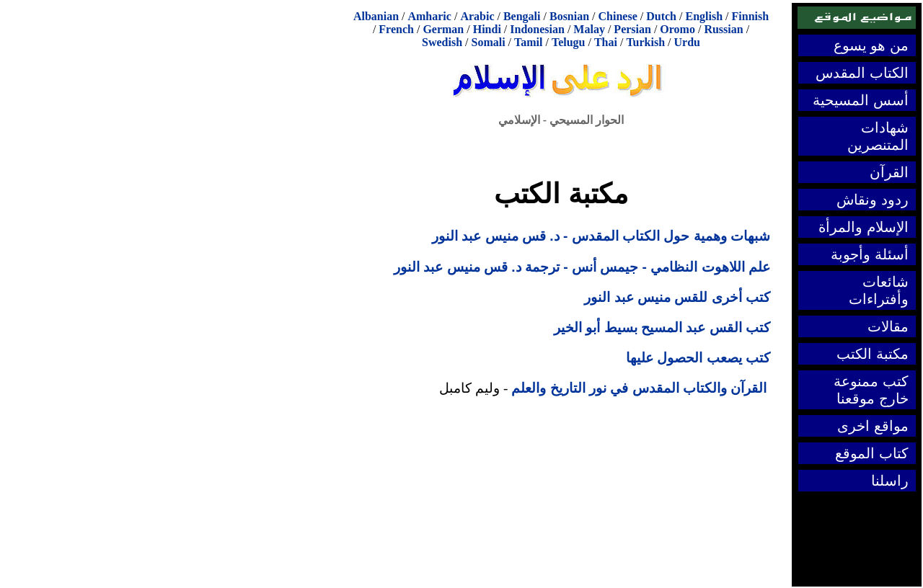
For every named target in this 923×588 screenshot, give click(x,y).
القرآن (889, 172)
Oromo (677, 29)
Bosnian (569, 16)
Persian (632, 29)
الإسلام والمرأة (864, 227)
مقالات (888, 326)
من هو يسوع (871, 45)
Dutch (661, 16)
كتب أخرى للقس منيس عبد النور (677, 297)
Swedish (442, 42)
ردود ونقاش (873, 200)
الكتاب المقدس (862, 73)
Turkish (645, 42)
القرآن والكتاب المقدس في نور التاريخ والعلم (639, 388)
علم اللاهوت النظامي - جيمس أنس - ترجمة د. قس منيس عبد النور (582, 267)
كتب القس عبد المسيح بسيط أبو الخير (662, 328)
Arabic (477, 16)
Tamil (528, 42)
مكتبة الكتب (873, 354)
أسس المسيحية (861, 100)
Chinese (618, 16)
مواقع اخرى (873, 426)
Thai (606, 42)
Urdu (687, 42)
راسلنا (890, 481)
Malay (589, 29)
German (443, 29)
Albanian (376, 16)
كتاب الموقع (872, 453)
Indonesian (537, 29)
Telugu (569, 42)
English (704, 16)
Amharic (429, 16)
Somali (488, 42)
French (396, 29)
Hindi (487, 29)
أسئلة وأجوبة (870, 254)
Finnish (751, 16)
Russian (723, 29)
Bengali (522, 16)
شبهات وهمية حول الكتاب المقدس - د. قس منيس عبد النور (601, 236)
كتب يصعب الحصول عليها (698, 358)
